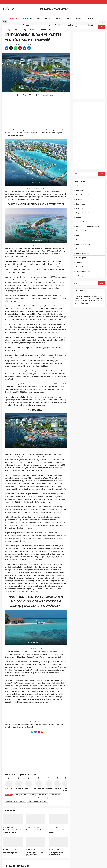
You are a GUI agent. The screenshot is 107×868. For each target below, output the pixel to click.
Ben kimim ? (81, 190)
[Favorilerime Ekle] (18, 95)
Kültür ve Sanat (90, 22)
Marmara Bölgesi (83, 253)
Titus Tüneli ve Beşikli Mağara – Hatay (12, 831)
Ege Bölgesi (81, 204)
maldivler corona (41, 798)
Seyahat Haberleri (83, 271)
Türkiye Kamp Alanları (26, 22)
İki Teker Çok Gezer (53, 9)
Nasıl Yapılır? (81, 258)
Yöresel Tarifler (58, 22)
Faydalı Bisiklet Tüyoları (85, 213)
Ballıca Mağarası (10, 853)
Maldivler (31, 795)
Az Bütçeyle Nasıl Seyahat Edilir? (56, 854)
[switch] (4, 22)
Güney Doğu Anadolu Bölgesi (88, 226)
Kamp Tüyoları (48, 22)
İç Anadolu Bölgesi (83, 231)
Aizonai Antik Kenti (34, 830)
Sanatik (79, 262)
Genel (79, 217)
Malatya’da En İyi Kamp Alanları (58, 831)
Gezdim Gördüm (83, 222)
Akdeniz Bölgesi (82, 186)
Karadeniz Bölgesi (83, 244)
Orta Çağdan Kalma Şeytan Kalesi (34, 854)
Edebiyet (80, 199)
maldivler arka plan (12, 798)
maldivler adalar (42, 795)
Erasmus (80, 18)
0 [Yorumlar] (37, 95)
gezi (17, 795)
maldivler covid (54, 798)
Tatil (29, 801)
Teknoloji (80, 276)
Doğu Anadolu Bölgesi (85, 195)
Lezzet (79, 249)
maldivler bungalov (27, 798)
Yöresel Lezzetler (69, 22)
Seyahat (13, 18)
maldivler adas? (55, 795)
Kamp (79, 235)
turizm (36, 801)
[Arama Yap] (98, 22)
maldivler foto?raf (12, 801)
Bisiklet (38, 18)
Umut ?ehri (43, 801)
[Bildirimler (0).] (103, 22)
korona (23, 795)
